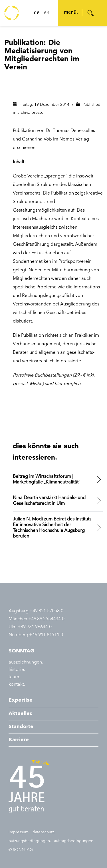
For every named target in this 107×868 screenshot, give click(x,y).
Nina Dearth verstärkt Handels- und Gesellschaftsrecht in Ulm (49, 501)
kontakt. (17, 685)
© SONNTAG (21, 850)
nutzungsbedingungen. (30, 841)
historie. (17, 670)
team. (14, 677)
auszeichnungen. (26, 662)
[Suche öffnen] (91, 13)
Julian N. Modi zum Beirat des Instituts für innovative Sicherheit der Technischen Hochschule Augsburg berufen (52, 528)
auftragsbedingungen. (74, 841)
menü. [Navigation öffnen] (71, 13)
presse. (38, 113)
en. (47, 13)
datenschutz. (44, 832)
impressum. (19, 832)
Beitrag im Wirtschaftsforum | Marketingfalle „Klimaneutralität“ (47, 480)
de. (37, 13)
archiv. (23, 113)
